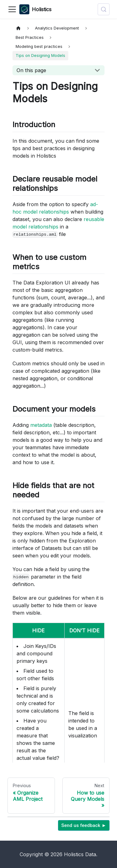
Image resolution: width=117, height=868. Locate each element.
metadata (41, 425)
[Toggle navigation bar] (12, 9)
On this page (31, 70)
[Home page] (18, 28)
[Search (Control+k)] (104, 9)
